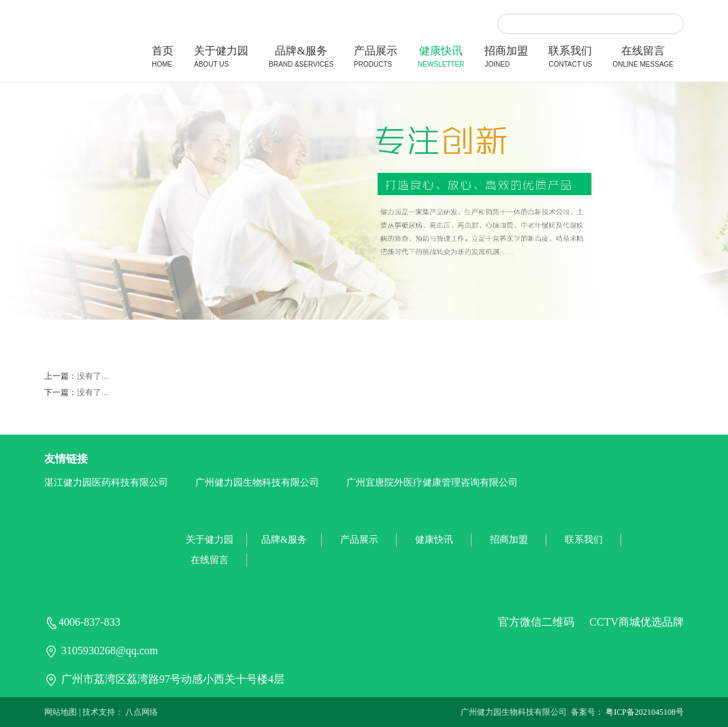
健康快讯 (441, 58)
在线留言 (643, 58)
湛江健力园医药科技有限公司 (106, 483)
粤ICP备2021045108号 (645, 712)
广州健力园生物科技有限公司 (257, 483)
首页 (163, 58)
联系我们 (570, 58)
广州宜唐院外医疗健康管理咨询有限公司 (432, 483)
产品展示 (376, 58)
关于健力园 (221, 58)
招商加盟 (506, 58)
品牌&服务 (301, 58)
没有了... (93, 376)
